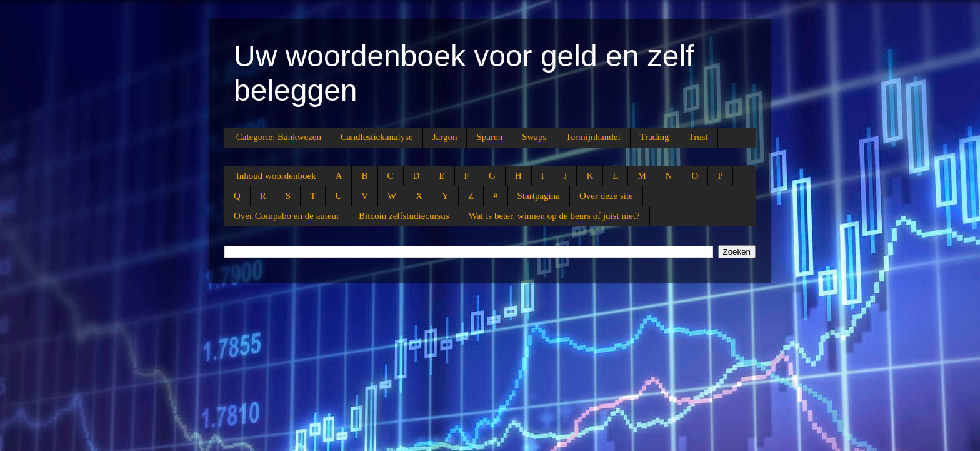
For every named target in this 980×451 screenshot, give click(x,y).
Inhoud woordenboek (276, 176)
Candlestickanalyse (377, 137)
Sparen (489, 137)
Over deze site (606, 196)
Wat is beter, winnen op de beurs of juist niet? (554, 216)
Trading (655, 137)
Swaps (534, 137)
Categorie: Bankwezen (279, 137)
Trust (698, 137)
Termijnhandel (593, 137)
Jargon (445, 137)
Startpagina (539, 196)
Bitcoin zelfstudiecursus (404, 216)
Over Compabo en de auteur (287, 216)
